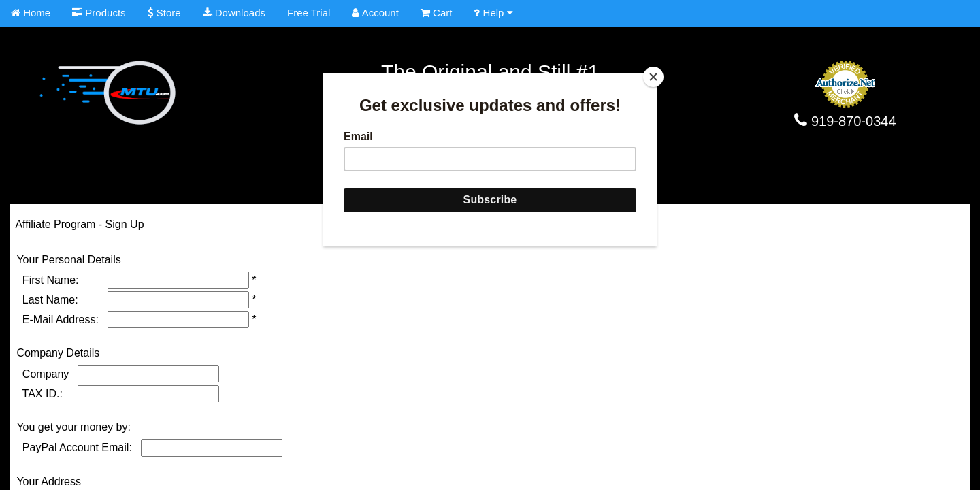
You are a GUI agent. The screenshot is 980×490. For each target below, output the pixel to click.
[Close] (653, 77)
